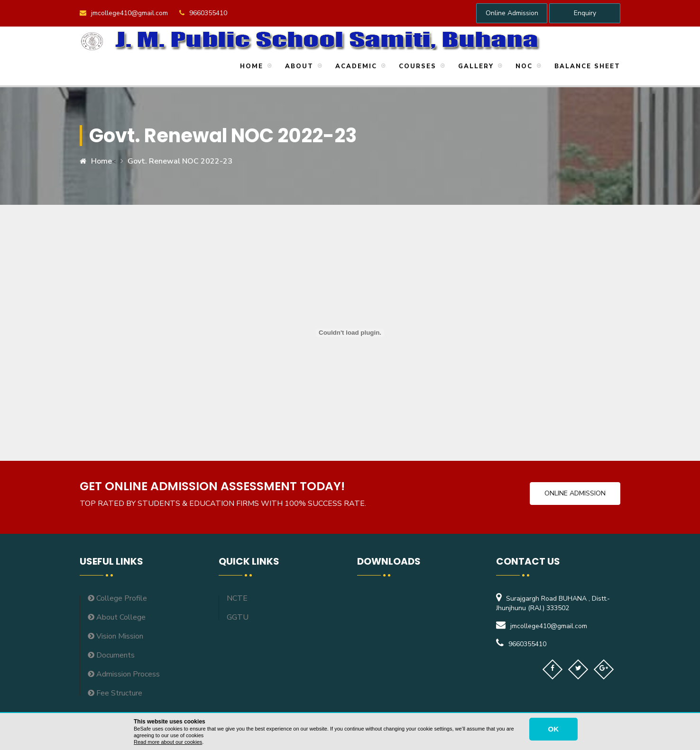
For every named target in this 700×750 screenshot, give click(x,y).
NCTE (237, 598)
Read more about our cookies (168, 742)
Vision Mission (115, 636)
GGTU (238, 617)
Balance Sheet (586, 66)
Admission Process (124, 674)
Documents (111, 655)
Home (250, 66)
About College (117, 617)
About (298, 66)
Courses (416, 66)
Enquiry (585, 13)
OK (554, 729)
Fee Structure (115, 693)
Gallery (474, 66)
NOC (523, 66)
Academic (355, 66)
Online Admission (512, 13)
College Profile (117, 598)
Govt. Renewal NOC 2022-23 (180, 161)
